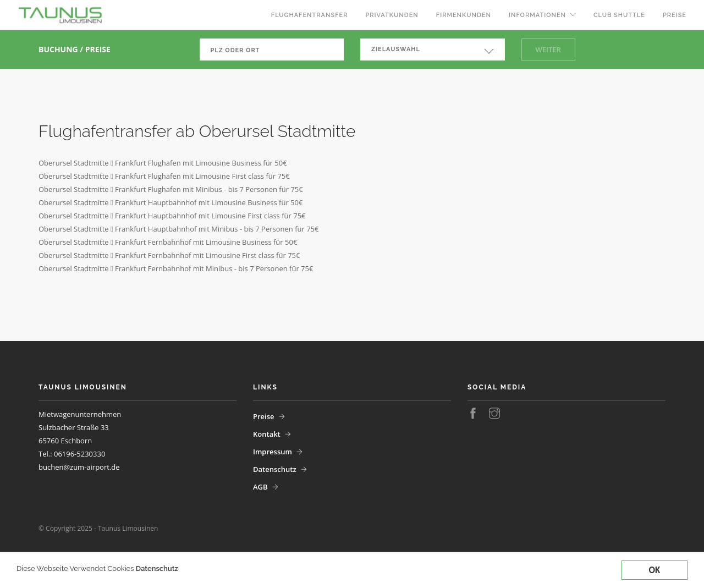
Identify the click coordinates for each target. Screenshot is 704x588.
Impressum (273, 452)
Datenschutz (157, 568)
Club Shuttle (619, 15)
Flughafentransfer (310, 15)
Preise (675, 15)
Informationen (537, 15)
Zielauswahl (396, 49)
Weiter (548, 50)
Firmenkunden (464, 15)
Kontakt (267, 434)
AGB (260, 487)
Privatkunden (392, 15)
